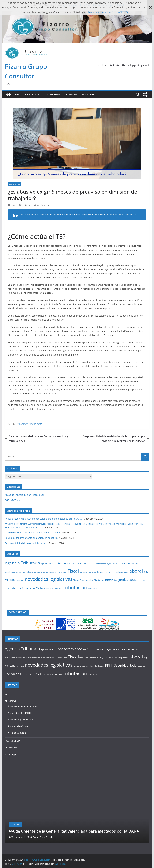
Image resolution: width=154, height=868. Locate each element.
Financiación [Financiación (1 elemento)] (62, 572)
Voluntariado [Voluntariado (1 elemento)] (93, 589)
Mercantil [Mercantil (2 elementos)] (10, 580)
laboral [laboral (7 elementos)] (136, 571)
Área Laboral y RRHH (19, 713)
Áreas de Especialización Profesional (24, 495)
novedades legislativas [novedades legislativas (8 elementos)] (49, 579)
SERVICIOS (30, 94)
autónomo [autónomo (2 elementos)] (89, 563)
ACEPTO (123, 12)
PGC (17, 94)
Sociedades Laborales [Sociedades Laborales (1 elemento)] (53, 589)
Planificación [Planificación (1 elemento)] (99, 580)
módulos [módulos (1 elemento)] (20, 580)
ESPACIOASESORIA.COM (29, 424)
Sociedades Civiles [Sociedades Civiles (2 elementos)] (32, 588)
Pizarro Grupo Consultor (38, 205)
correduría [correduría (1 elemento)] (20, 572)
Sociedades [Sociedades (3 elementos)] (13, 588)
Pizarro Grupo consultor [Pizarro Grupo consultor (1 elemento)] (83, 580)
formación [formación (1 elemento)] (84, 572)
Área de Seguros (17, 733)
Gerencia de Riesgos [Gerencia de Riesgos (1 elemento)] (97, 572)
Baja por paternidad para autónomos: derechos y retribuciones (37, 439)
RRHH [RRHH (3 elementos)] (109, 580)
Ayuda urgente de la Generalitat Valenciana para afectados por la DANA (43, 519)
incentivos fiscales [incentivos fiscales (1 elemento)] (113, 572)
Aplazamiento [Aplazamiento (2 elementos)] (49, 563)
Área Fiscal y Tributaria (20, 720)
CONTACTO (71, 94)
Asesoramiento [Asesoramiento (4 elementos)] (70, 563)
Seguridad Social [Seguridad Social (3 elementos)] (126, 580)
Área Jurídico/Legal (18, 726)
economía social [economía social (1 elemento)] (49, 572)
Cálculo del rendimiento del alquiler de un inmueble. (33, 533)
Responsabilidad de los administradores (26, 543)
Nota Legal (89, 94)
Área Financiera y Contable (23, 706)
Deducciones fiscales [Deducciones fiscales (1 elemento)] (34, 572)
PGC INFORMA (52, 94)
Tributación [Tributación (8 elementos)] (75, 587)
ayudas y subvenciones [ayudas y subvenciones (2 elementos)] (120, 563)
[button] (38, 94)
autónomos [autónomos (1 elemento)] (101, 564)
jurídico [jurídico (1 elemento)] (124, 572)
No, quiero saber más (101, 12)
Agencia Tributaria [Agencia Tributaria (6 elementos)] (22, 563)
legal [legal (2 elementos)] (146, 572)
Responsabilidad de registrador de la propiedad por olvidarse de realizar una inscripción (116, 439)
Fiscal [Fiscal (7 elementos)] (73, 571)
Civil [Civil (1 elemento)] (137, 564)
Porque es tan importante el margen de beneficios (32, 538)
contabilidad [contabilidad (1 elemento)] (10, 572)
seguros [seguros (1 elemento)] (141, 580)
